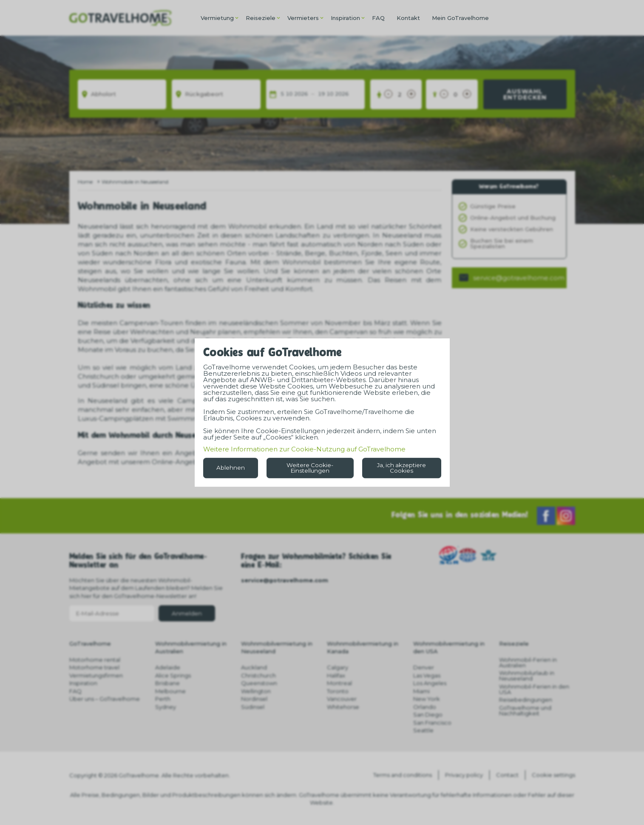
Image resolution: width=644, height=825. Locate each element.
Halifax (336, 675)
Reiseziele (261, 18)
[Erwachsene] (400, 94)
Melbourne (170, 691)
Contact (507, 775)
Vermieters (303, 18)
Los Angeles (430, 683)
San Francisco (432, 723)
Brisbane (167, 683)
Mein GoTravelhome (460, 18)
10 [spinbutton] (289, 94)
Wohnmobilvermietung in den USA (449, 647)
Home (85, 182)
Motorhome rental (95, 660)
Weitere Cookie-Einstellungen (310, 468)
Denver (424, 667)
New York (427, 699)
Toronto (338, 691)
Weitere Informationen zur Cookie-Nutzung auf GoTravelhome (304, 449)
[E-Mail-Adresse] (112, 613)
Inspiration (345, 18)
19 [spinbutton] (321, 94)
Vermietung (217, 18)
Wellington (256, 691)
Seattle (423, 730)
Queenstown (259, 683)
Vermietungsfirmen (96, 675)
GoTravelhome (90, 644)
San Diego (428, 714)
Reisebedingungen (526, 700)
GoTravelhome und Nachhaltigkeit (525, 710)
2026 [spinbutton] (301, 94)
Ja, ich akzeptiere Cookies (401, 468)
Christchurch (258, 675)
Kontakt (408, 18)
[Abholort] (122, 94)
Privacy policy (464, 775)
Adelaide (168, 667)
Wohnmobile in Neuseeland (135, 182)
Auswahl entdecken (525, 94)
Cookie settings (553, 775)
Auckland (254, 667)
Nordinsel (254, 699)
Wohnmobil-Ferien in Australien (528, 662)
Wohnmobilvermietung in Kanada (363, 647)
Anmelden (187, 613)
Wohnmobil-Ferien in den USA (534, 689)
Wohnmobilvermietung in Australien (191, 647)
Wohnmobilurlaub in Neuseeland (527, 676)
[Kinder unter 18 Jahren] (455, 94)
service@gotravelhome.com (519, 278)
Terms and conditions (403, 775)
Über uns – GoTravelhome (105, 699)
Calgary (338, 667)
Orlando (425, 707)
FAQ (378, 18)
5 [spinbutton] (282, 94)
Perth (163, 699)
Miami (421, 691)
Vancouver (342, 699)
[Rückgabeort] (216, 94)
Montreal (339, 683)
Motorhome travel (94, 667)
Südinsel (253, 707)
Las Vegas (427, 675)
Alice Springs (173, 675)
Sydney (166, 707)
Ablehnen (231, 468)
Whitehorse (343, 707)
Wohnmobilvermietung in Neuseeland (277, 647)
